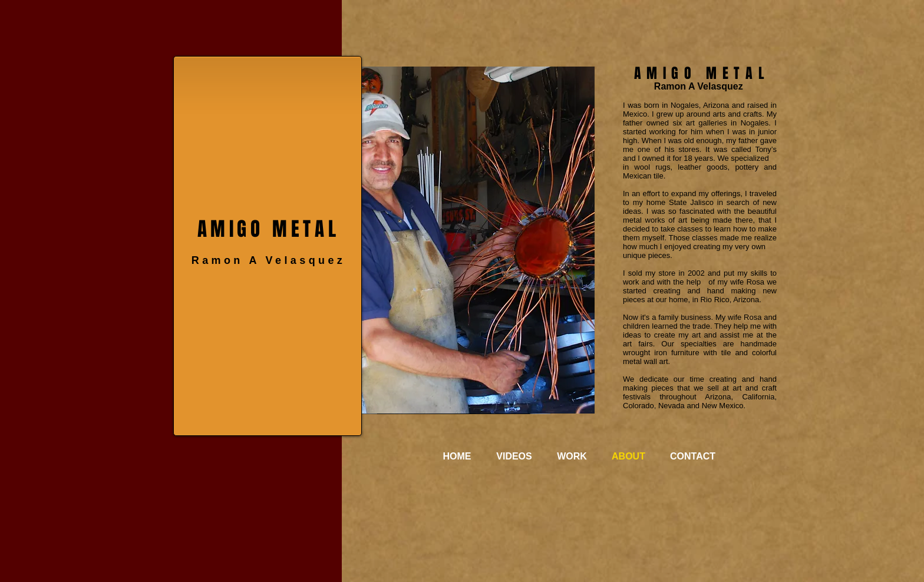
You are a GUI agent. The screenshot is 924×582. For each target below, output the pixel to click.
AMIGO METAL (269, 229)
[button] (478, 240)
